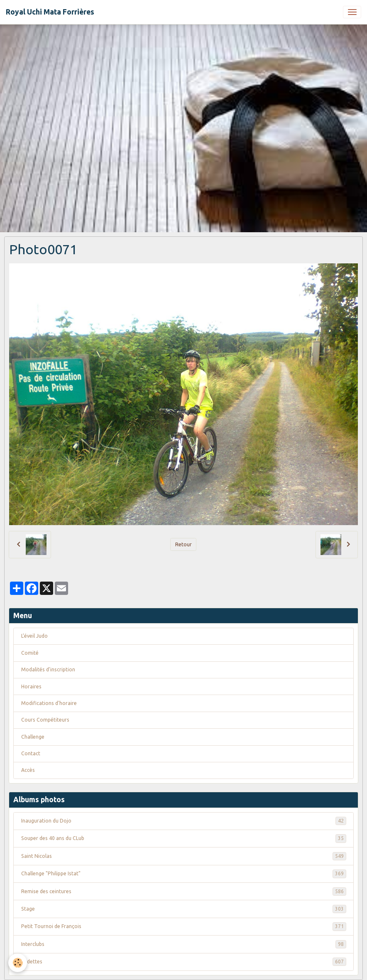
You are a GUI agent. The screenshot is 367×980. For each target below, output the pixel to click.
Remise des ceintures (184, 892)
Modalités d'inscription (48, 669)
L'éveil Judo (34, 636)
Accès (28, 770)
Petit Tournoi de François (184, 926)
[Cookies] (18, 963)
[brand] (50, 12)
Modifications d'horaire (49, 703)
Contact (31, 753)
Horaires (31, 686)
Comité (30, 653)
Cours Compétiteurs (45, 720)
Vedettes (184, 962)
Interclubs (184, 944)
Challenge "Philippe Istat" (184, 874)
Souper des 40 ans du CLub (184, 838)
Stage (184, 909)
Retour (183, 544)
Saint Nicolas (184, 856)
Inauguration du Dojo (184, 821)
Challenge (33, 737)
